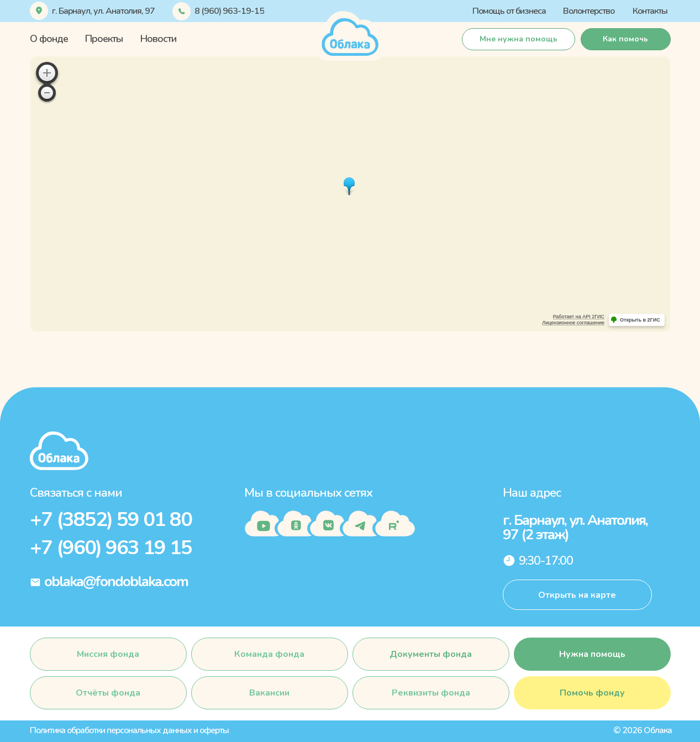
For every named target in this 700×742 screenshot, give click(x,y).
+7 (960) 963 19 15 (111, 548)
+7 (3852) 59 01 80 (111, 520)
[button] (626, 39)
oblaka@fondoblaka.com (116, 582)
